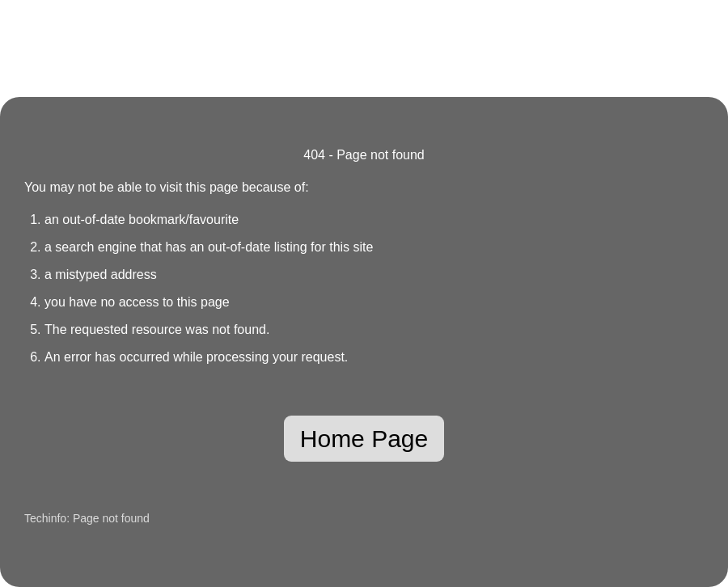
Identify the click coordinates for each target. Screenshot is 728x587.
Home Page (364, 439)
